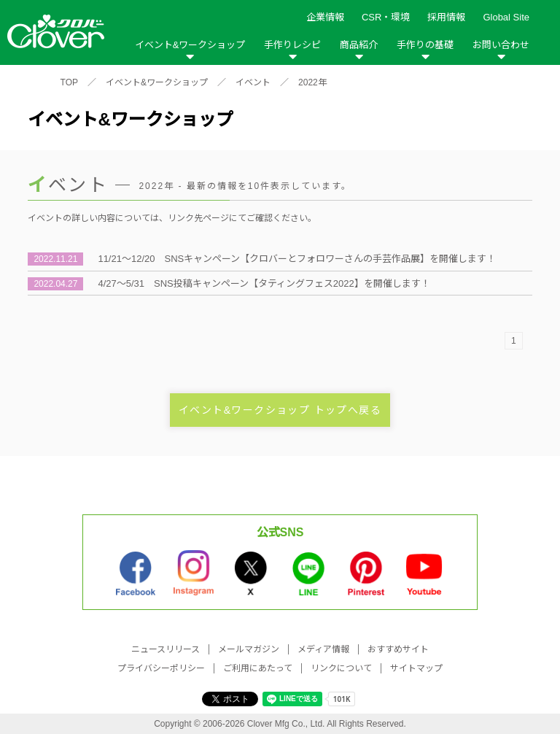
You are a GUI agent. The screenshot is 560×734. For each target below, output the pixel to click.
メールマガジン (249, 649)
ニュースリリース (166, 649)
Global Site (506, 17)
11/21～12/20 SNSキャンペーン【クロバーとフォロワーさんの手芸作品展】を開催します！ (297, 259)
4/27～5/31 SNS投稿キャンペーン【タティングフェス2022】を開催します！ (264, 283)
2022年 (312, 82)
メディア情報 (323, 649)
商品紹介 (359, 45)
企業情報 (325, 17)
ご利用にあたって (258, 668)
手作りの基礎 (425, 45)
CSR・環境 (386, 17)
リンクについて (341, 668)
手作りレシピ (292, 45)
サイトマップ (416, 668)
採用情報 (446, 17)
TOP (69, 82)
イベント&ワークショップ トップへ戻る (280, 410)
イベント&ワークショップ (190, 45)
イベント (253, 82)
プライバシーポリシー (161, 668)
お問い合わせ (501, 45)
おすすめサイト (398, 649)
